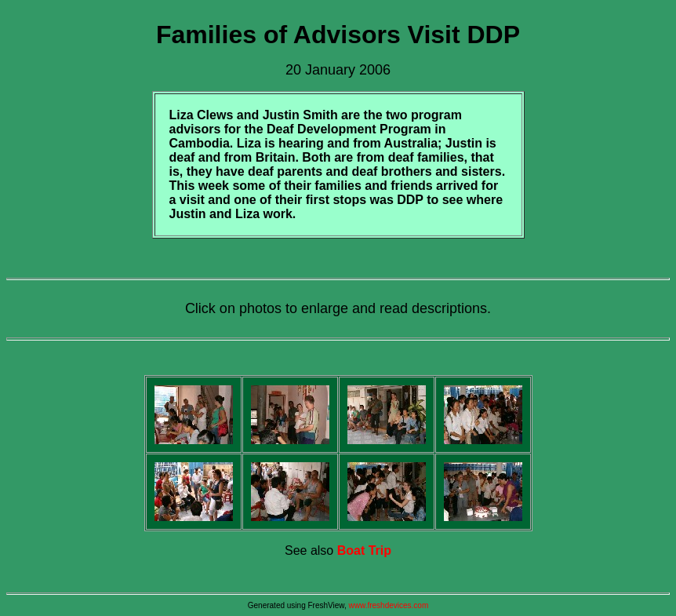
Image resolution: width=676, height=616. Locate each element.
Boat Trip (364, 550)
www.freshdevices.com (389, 605)
